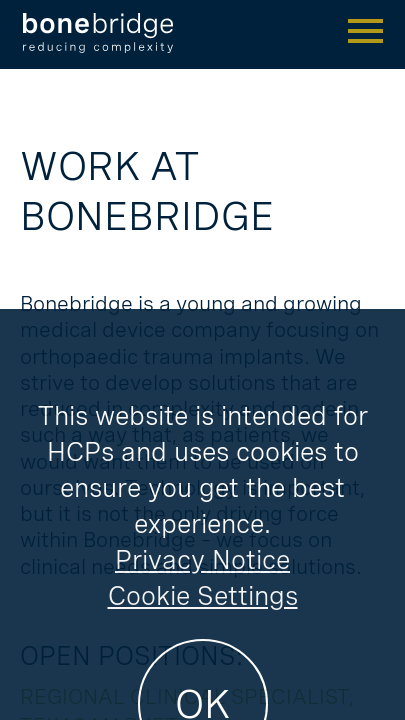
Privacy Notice (202, 633)
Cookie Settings (203, 669)
